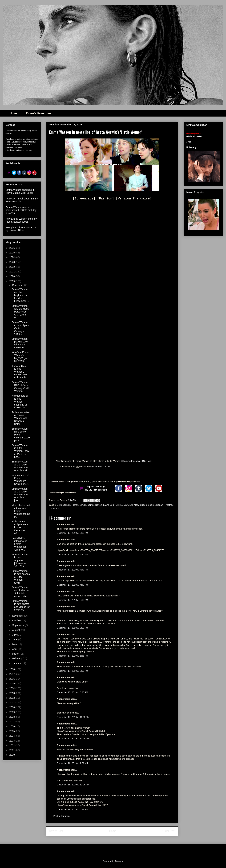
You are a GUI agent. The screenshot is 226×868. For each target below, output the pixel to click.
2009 (12, 712)
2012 (12, 698)
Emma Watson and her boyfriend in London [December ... (20, 295)
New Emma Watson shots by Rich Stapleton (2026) (21, 220)
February (17, 658)
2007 (12, 722)
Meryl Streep (140, 505)
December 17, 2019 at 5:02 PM (72, 600)
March (16, 654)
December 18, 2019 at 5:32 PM (72, 809)
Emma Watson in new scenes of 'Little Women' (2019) (21, 577)
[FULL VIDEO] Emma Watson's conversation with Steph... (20, 372)
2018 (12, 669)
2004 (12, 736)
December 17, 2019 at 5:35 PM (72, 628)
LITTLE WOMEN (124, 505)
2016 (12, 679)
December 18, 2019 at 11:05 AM (73, 785)
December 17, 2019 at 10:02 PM (73, 717)
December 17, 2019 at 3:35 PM (72, 533)
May (15, 644)
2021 (12, 272)
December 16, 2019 (102, 467)
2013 (12, 693)
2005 (12, 731)
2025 (12, 253)
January (17, 663)
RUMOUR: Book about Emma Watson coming (22, 200)
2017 (12, 674)
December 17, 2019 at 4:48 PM (72, 570)
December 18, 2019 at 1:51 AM (72, 763)
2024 (12, 257)
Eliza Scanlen (64, 505)
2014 (12, 688)
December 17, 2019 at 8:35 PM (72, 692)
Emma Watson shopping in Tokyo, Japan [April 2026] (20, 191)
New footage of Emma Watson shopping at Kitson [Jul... (20, 402)
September (18, 625)
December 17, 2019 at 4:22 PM (72, 555)
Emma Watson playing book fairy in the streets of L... (20, 343)
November (18, 616)
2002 (12, 745)
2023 (12, 262)
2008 (12, 717)
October (17, 620)
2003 (12, 741)
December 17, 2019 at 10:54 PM (73, 738)
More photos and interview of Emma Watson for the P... (21, 511)
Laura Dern (109, 505)
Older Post (169, 831)
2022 (12, 267)
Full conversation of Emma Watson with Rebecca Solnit (21, 418)
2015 (12, 684)
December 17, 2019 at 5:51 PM (72, 656)
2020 (12, 276)
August (16, 630)
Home (14, 113)
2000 (12, 755)
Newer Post (56, 831)
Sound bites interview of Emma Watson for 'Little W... (19, 544)
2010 (12, 707)
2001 (12, 750)
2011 (12, 703)
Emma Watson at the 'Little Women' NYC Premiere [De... (20, 495)
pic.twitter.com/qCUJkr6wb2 (138, 461)
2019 (12, 281)
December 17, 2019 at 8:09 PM (72, 671)
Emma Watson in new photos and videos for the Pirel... (21, 605)
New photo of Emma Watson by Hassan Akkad (21, 229)
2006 (12, 726)
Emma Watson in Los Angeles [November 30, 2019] (20, 560)
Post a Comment (62, 816)
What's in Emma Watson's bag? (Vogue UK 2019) (20, 357)
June (15, 639)
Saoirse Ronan (155, 505)
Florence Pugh (79, 505)
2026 (12, 248)
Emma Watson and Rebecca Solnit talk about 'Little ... (21, 592)
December (18, 285)
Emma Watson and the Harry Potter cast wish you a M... (20, 312)
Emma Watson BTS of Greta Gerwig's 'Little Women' (21, 387)
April (15, 649)
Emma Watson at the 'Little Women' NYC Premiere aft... (21, 466)
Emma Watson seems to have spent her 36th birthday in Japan (21, 210)
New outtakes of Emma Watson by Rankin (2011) (21, 480)
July (15, 635)
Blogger (119, 861)
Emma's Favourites (39, 113)
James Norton (95, 505)
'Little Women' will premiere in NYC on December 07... (20, 527)
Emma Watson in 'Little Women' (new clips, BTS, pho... (20, 451)
